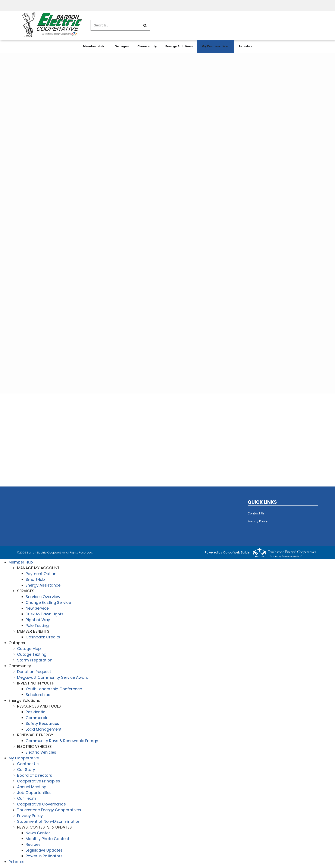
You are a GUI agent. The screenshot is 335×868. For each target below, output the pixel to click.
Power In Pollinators (44, 856)
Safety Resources (42, 723)
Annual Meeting (32, 787)
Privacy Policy (258, 521)
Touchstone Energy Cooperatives (49, 810)
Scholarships (38, 695)
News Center (38, 833)
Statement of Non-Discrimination (49, 821)
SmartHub (35, 579)
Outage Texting (32, 654)
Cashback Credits (43, 637)
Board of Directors (35, 775)
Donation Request (34, 672)
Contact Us (256, 513)
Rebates (245, 46)
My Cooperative (215, 46)
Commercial (37, 718)
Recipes (33, 844)
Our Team (27, 798)
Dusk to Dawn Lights (45, 614)
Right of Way (38, 620)
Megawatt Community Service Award (53, 677)
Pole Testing (37, 626)
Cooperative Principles (39, 781)
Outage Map (29, 649)
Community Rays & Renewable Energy (62, 741)
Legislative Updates (44, 850)
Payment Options (42, 574)
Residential (36, 712)
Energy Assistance (43, 585)
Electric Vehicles (41, 752)
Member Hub (93, 46)
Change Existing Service (48, 602)
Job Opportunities (34, 793)
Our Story (26, 770)
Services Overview (43, 597)
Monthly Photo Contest (47, 839)
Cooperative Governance (41, 804)
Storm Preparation (35, 660)
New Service (37, 608)
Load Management (44, 729)
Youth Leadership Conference (54, 689)
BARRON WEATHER (129, 515)
